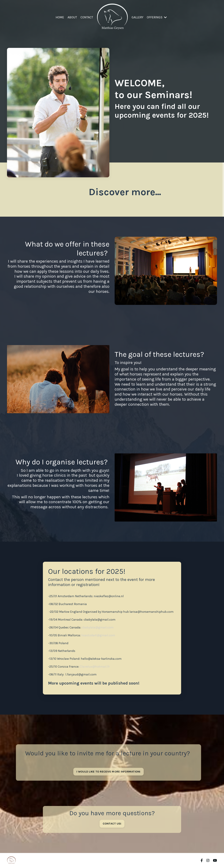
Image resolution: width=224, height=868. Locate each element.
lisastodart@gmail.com (98, 635)
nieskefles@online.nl (109, 596)
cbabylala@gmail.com (100, 620)
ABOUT (72, 17)
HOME (60, 17)
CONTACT (87, 17)
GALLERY (137, 17)
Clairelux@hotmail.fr (95, 667)
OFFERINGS (157, 17)
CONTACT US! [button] (112, 824)
